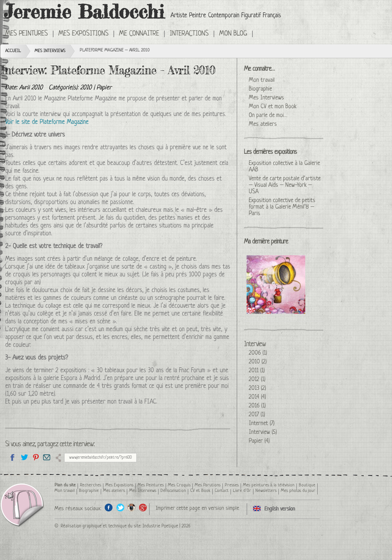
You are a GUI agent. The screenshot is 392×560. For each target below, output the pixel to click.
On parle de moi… (268, 115)
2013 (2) (257, 388)
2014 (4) (257, 397)
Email (47, 457)
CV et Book (200, 491)
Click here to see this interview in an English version (262, 33)
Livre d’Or (242, 491)
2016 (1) (257, 406)
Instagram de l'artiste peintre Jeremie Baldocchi (132, 507)
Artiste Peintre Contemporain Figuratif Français (226, 16)
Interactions (189, 34)
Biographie (260, 89)
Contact (222, 491)
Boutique (307, 485)
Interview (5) (263, 432)
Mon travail (262, 80)
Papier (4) (259, 441)
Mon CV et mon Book (273, 107)
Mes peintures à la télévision (269, 485)
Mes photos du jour (298, 491)
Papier (104, 88)
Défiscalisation (173, 491)
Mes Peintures (27, 34)
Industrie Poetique (160, 526)
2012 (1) (257, 379)
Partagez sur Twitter (24, 457)
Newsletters (266, 491)
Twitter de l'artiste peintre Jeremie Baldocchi (120, 507)
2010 (86, 88)
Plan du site (65, 485)
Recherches (90, 485)
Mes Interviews (50, 51)
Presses (232, 485)
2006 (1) (258, 353)
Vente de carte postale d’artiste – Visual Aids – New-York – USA (285, 185)
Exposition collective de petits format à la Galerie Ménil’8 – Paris (282, 207)
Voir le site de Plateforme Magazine (47, 122)
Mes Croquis (179, 485)
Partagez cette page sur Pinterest (35, 457)
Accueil (13, 51)
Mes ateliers (263, 124)
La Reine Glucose (276, 285)
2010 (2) (258, 362)
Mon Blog (233, 34)
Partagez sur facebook (13, 457)
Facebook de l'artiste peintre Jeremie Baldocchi (109, 507)
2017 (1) (257, 415)
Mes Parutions (208, 485)
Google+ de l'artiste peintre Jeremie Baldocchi (143, 507)
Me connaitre (139, 34)
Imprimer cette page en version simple (197, 508)
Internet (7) (262, 423)
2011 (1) (257, 371)
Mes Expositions (83, 34)
